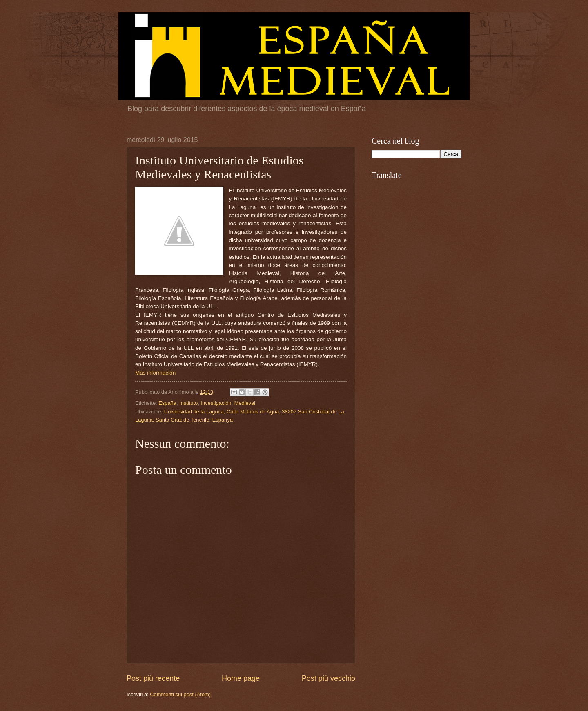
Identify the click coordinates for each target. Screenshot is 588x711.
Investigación (216, 403)
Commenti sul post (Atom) (180, 694)
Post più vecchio (329, 678)
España (167, 403)
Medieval (245, 403)
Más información (155, 373)
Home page (241, 678)
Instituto (188, 403)
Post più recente (153, 678)
